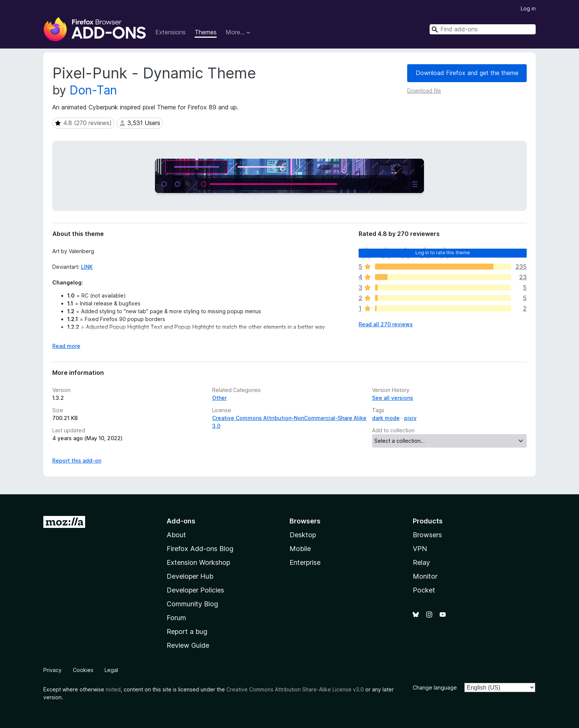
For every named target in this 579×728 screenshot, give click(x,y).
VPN (420, 549)
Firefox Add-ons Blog (200, 549)
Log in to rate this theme (443, 253)
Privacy (52, 670)
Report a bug (187, 631)
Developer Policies (195, 590)
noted (113, 689)
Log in (528, 8)
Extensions (171, 32)
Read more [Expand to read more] (66, 346)
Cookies (83, 670)
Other (219, 398)
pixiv (410, 418)
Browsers (427, 535)
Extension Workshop (198, 562)
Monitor (425, 576)
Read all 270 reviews (386, 324)
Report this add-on (77, 461)
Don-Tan (93, 90)
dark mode (386, 418)
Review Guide (188, 645)
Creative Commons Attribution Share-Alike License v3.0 (295, 689)
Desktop (303, 535)
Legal (111, 670)
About (176, 535)
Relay (421, 562)
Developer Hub (190, 576)
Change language (435, 687)
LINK (87, 267)
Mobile (300, 549)
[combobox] (483, 29)
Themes (206, 32)
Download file (424, 91)
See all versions (393, 398)
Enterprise (305, 562)
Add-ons (181, 521)
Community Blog (192, 604)
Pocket (424, 590)
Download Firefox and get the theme (467, 73)
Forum (176, 618)
